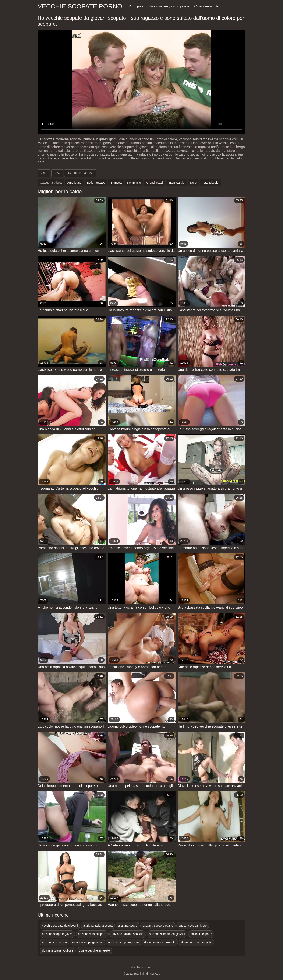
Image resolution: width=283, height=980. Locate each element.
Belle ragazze (96, 183)
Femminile (134, 183)
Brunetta (116, 183)
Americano (74, 183)
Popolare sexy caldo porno (169, 6)
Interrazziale (176, 183)
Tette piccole (210, 183)
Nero (193, 183)
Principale (136, 6)
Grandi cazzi (155, 183)
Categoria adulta (207, 6)
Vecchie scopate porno (80, 6)
